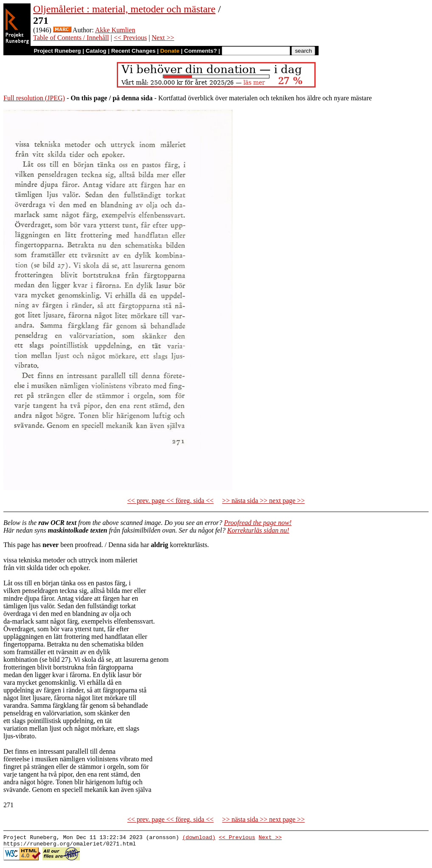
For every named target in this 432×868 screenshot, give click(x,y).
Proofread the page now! (258, 523)
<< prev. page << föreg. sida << (171, 501)
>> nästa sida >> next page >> (264, 501)
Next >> (163, 38)
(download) (199, 838)
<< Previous (130, 38)
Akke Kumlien (115, 30)
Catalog (96, 51)
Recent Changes (133, 51)
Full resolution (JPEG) (34, 98)
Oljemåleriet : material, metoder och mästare (124, 9)
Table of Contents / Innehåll (71, 38)
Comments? (201, 51)
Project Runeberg (57, 51)
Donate (170, 51)
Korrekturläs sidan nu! (258, 530)
